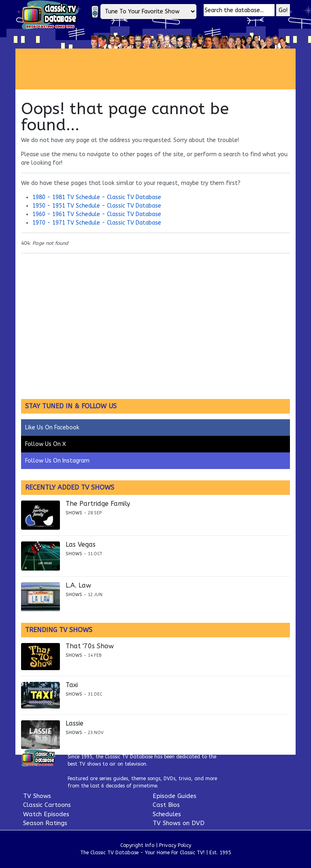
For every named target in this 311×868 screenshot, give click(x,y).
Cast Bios (166, 805)
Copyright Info (137, 845)
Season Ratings (45, 823)
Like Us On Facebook (52, 428)
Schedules (167, 814)
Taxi (72, 685)
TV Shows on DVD (179, 823)
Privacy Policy (175, 845)
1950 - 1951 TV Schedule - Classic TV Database (97, 206)
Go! (283, 10)
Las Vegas (81, 545)
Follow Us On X (46, 444)
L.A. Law (78, 586)
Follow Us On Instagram (57, 461)
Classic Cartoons (47, 805)
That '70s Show (90, 646)
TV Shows (37, 796)
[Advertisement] (163, 69)
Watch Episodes (46, 814)
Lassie (75, 724)
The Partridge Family (98, 504)
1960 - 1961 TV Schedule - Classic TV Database (97, 214)
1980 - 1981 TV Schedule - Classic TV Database (97, 197)
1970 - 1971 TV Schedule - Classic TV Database (97, 223)
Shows (74, 513)
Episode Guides (175, 796)
